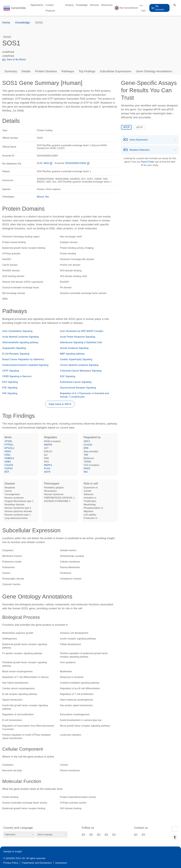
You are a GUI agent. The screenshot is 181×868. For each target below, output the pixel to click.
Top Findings (87, 71)
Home (6, 22)
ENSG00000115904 (78, 163)
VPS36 (8, 441)
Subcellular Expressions (116, 71)
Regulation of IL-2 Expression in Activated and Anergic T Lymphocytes (84, 395)
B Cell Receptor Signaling (16, 354)
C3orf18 (9, 465)
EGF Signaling (68, 376)
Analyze (69, 5)
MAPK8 (48, 445)
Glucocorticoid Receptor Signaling (78, 388)
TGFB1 (88, 462)
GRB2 (8, 462)
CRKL (8, 455)
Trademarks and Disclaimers (37, 863)
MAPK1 (48, 465)
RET (7, 472)
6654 (48, 163)
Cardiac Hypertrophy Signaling (76, 359)
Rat (47, 197)
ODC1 (87, 441)
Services (95, 5)
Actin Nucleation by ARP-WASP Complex (82, 331)
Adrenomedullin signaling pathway (20, 342)
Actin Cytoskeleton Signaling (17, 331)
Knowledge (82, 5)
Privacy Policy (11, 863)
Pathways (68, 71)
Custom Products (50, 8)
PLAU (47, 468)
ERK (86, 448)
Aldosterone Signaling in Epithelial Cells (81, 342)
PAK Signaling (10, 393)
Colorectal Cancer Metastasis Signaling (81, 371)
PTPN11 (9, 445)
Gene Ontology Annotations (154, 71)
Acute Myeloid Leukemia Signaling (20, 337)
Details (26, 71)
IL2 (46, 455)
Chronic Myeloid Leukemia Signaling (79, 365)
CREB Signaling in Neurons (17, 376)
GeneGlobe (19, 8)
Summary (11, 71)
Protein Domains (46, 71)
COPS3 (8, 468)
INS (86, 472)
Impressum (61, 863)
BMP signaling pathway (72, 354)
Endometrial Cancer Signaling (76, 382)
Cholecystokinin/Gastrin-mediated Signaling (25, 365)
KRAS (87, 468)
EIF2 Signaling (10, 382)
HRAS (8, 451)
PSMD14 (9, 458)
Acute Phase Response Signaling (78, 337)
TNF (86, 455)
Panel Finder (148, 162)
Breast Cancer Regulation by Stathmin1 (23, 359)
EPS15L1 (9, 448)
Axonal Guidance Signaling (74, 348)
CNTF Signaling (11, 371)
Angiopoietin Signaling (14, 348)
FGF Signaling (10, 388)
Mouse (40, 197)
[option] (7, 37)
